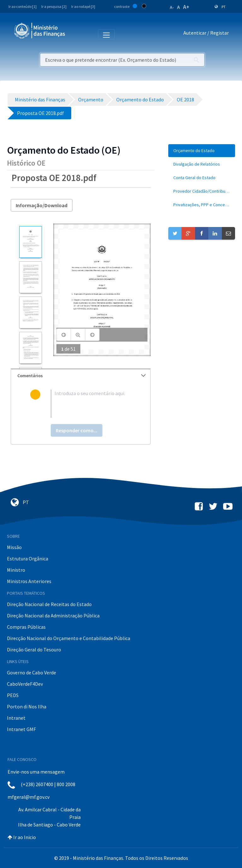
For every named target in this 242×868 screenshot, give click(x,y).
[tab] (81, 376)
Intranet (16, 718)
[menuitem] (202, 151)
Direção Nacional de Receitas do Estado (49, 604)
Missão (14, 547)
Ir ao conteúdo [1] (23, 6)
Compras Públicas (26, 627)
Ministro (16, 570)
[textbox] (91, 404)
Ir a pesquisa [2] (54, 6)
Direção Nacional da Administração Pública (53, 616)
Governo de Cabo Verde (32, 672)
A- (172, 7)
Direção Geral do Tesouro (34, 650)
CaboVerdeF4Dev (25, 684)
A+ (186, 7)
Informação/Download (42, 205)
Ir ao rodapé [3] (83, 6)
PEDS (13, 695)
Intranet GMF (21, 729)
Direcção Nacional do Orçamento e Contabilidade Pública (69, 638)
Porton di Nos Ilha (27, 706)
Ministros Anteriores (29, 581)
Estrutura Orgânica (28, 559)
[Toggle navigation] (75, 34)
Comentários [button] (81, 376)
